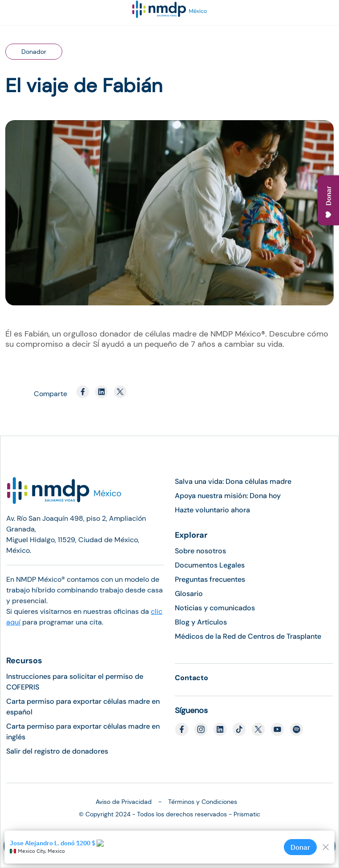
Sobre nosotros (200, 551)
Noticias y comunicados (215, 608)
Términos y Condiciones (203, 802)
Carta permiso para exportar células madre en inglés (83, 732)
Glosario (189, 594)
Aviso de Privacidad (124, 802)
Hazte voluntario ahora (212, 510)
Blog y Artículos (201, 622)
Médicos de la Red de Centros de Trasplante (248, 636)
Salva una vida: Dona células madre (233, 481)
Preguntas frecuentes (210, 579)
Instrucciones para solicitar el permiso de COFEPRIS (75, 682)
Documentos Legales (210, 565)
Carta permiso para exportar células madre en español (83, 707)
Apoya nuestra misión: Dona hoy (228, 496)
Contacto (192, 678)
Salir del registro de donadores (57, 751)
